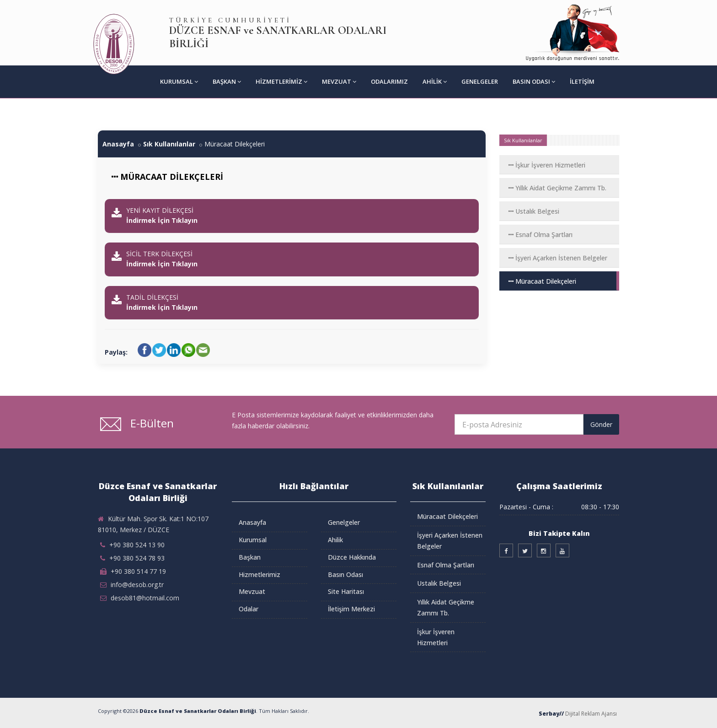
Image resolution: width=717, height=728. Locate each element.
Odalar (249, 609)
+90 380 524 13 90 (137, 545)
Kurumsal (179, 81)
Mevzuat (339, 81)
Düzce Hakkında (352, 557)
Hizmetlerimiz (281, 81)
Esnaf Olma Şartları (540, 235)
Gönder (601, 424)
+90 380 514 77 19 (138, 571)
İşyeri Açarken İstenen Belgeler (558, 258)
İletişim (582, 81)
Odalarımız (389, 81)
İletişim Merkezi (351, 609)
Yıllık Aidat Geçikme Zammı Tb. (557, 188)
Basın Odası (534, 81)
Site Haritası (346, 591)
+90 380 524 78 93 (137, 558)
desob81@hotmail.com (145, 598)
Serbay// (551, 714)
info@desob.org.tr (137, 585)
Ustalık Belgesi (534, 211)
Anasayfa (118, 144)
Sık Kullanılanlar (169, 144)
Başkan (227, 81)
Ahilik (435, 81)
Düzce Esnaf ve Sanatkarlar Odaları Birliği (198, 711)
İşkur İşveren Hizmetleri (547, 165)
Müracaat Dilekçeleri (542, 281)
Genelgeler (480, 81)
